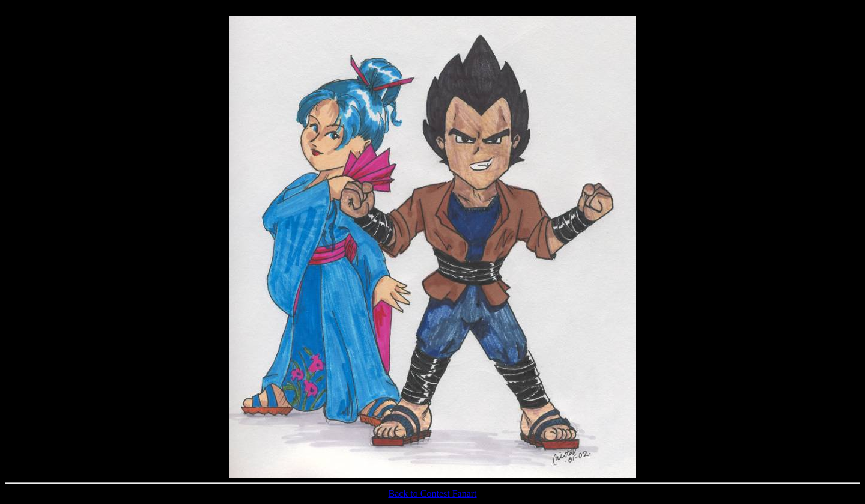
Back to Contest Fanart (432, 493)
